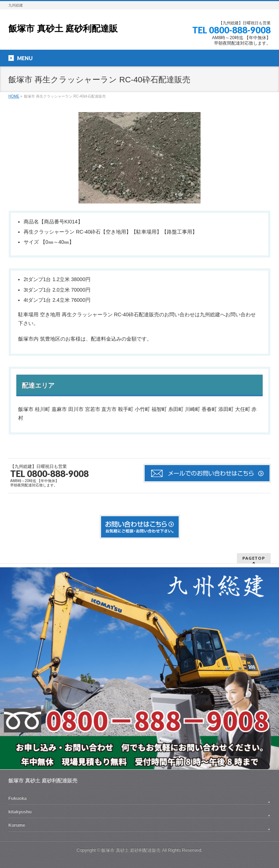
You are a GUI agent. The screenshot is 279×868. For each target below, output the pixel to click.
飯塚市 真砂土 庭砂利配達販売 (131, 850)
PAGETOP (254, 558)
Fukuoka (17, 798)
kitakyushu (20, 812)
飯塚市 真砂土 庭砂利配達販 (63, 28)
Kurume (17, 825)
